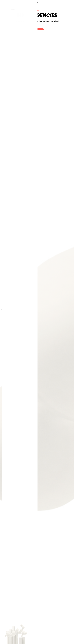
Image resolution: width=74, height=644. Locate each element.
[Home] (1, 309)
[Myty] (37, 3)
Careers (1, 326)
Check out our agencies (37, 29)
